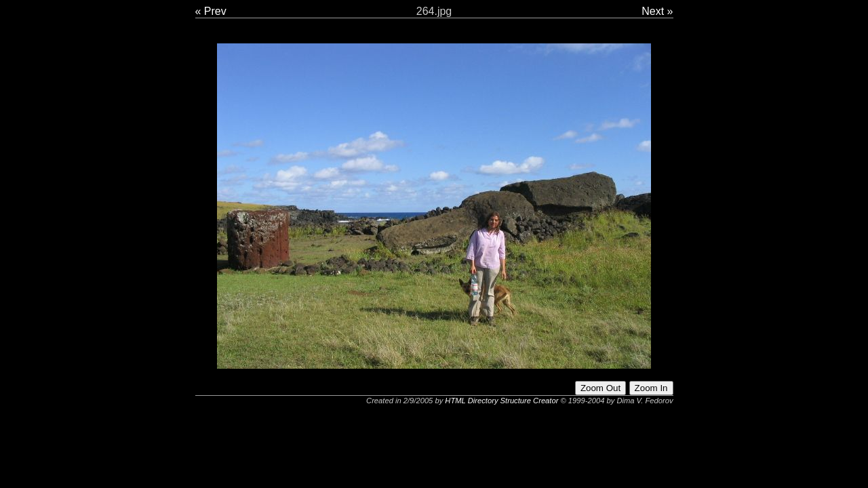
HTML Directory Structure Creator (501, 401)
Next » (657, 11)
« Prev (211, 11)
